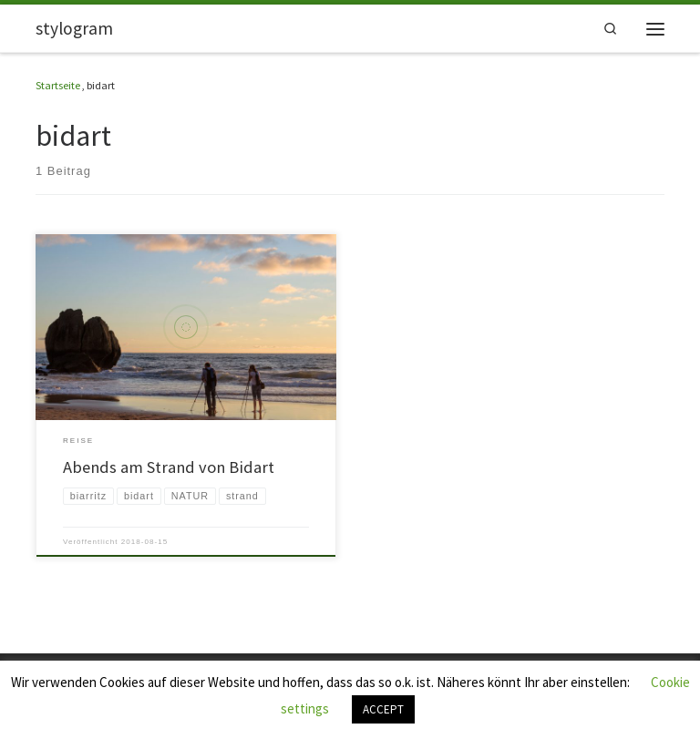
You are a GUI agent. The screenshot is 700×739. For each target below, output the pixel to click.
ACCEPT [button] (383, 709)
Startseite (58, 85)
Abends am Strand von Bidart (169, 467)
